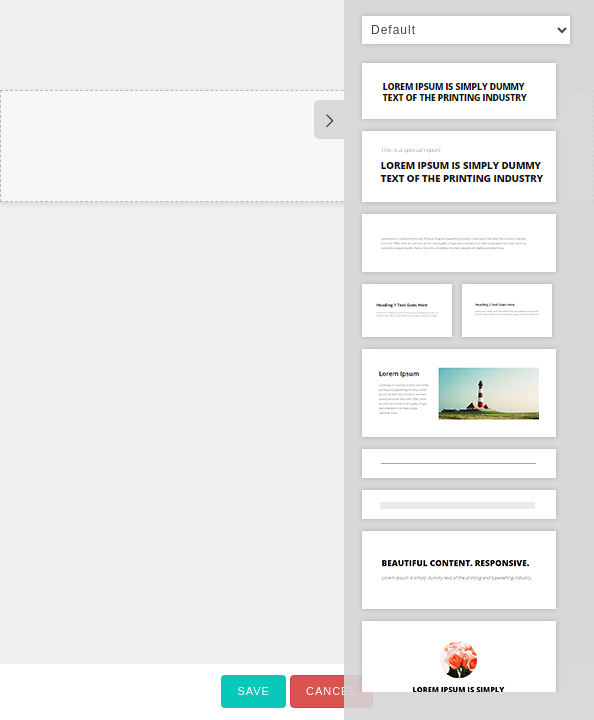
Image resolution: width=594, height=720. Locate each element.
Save (253, 691)
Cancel (331, 691)
